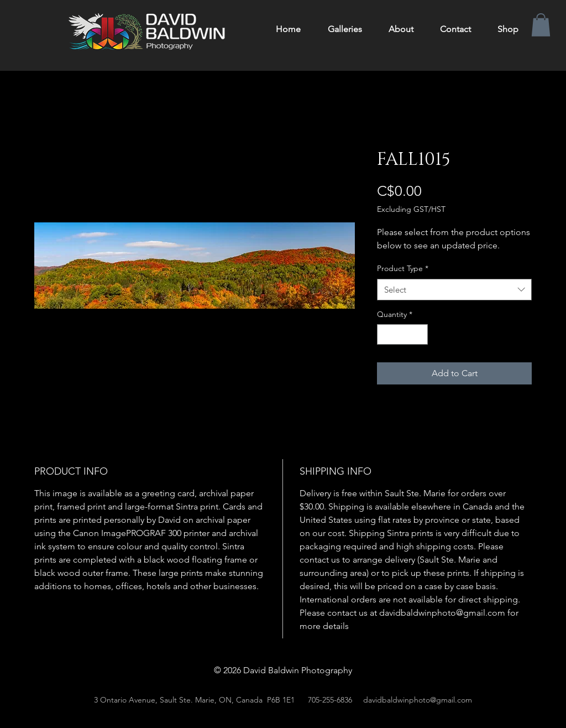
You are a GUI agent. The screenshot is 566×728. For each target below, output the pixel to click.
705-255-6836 (330, 700)
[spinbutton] (402, 334)
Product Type (403, 268)
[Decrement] (386, 334)
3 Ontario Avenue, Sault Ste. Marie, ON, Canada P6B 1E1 (194, 700)
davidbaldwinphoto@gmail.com (418, 700)
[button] (541, 25)
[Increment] (419, 334)
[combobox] (454, 290)
